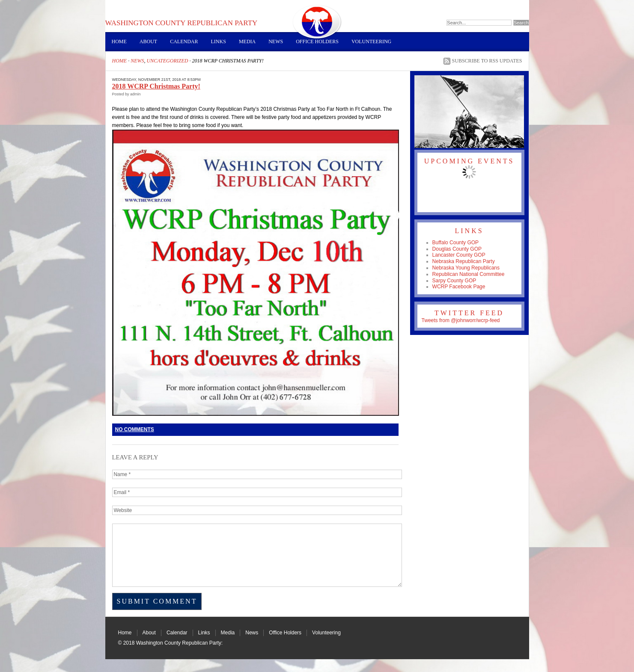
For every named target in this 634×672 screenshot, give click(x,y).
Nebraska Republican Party (464, 261)
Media (247, 41)
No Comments (135, 429)
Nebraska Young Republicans (466, 268)
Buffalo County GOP (456, 243)
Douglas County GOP (457, 249)
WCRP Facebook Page (459, 287)
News (276, 41)
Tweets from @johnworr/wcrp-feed (461, 320)
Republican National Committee (469, 274)
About (148, 41)
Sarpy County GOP (454, 281)
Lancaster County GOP (459, 255)
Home (119, 41)
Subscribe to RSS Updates (487, 61)
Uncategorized (168, 61)
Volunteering (371, 41)
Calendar (184, 41)
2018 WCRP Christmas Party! (156, 86)
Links (219, 41)
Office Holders (317, 41)
